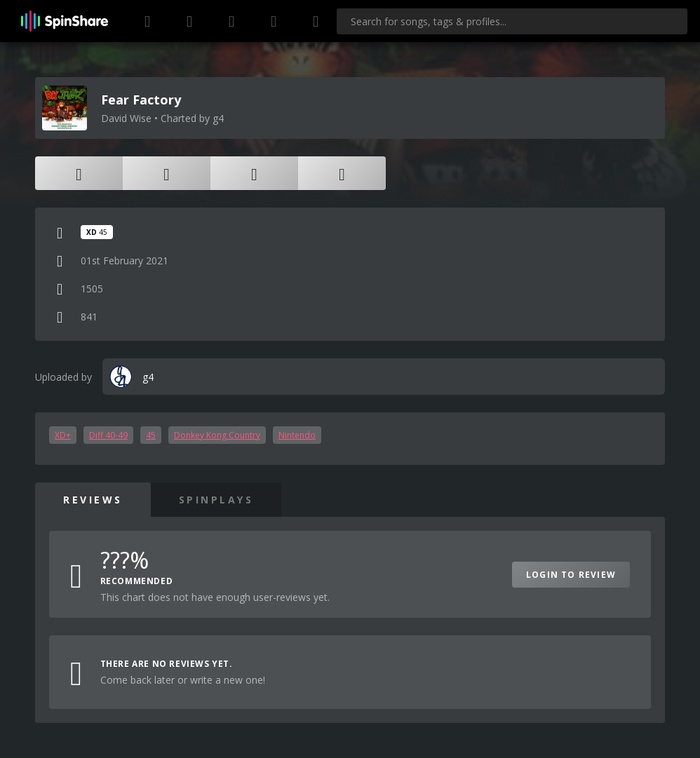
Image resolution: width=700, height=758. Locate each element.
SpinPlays (216, 500)
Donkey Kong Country (217, 435)
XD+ (63, 435)
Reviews (93, 500)
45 (151, 435)
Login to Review (571, 575)
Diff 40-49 (108, 435)
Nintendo (297, 435)
